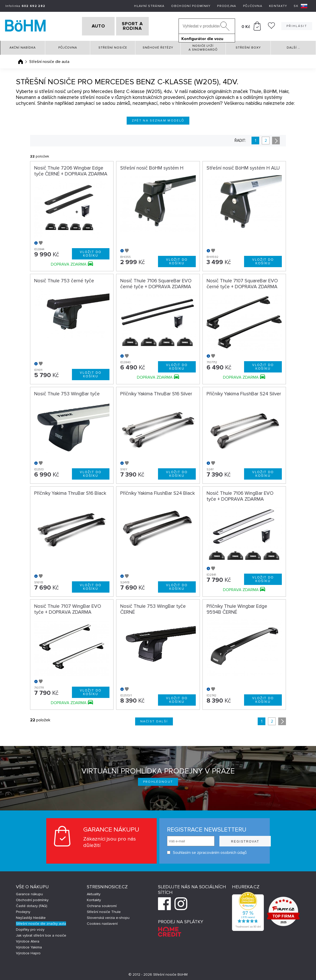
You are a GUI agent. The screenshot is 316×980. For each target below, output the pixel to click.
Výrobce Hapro (28, 951)
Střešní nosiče (113, 46)
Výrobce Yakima (29, 945)
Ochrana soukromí (102, 904)
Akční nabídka (23, 46)
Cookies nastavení (102, 922)
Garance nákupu (29, 892)
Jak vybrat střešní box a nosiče (41, 934)
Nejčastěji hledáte (31, 916)
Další (293, 46)
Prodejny (23, 910)
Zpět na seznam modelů (158, 119)
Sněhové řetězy (158, 46)
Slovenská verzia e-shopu (108, 916)
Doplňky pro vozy (30, 928)
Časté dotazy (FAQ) (32, 904)
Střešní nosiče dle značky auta (41, 922)
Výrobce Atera (28, 940)
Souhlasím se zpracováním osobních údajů (198, 851)
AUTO (90, 25)
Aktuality (94, 892)
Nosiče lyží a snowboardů (203, 46)
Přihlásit (297, 25)
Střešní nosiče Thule (104, 910)
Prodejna (227, 6)
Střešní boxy (248, 46)
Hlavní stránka (149, 6)
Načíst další (154, 720)
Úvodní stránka (21, 60)
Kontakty (278, 6)
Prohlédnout (158, 780)
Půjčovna (253, 6)
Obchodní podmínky (191, 6)
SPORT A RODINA (141, 25)
